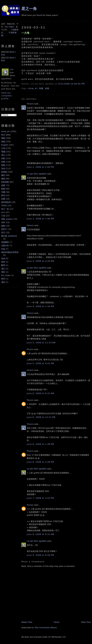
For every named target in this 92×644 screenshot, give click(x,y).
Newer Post (27, 622)
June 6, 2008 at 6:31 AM (40, 393)
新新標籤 (5, 182)
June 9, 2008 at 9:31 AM (40, 534)
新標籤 (4, 172)
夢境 (3, 195)
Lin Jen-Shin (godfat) (37, 174)
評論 (3, 249)
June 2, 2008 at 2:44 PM (40, 167)
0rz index (9, 27)
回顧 (3, 158)
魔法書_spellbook (9, 236)
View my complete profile (6, 96)
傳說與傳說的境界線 (10, 252)
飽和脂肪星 (6, 202)
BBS (3, 279)
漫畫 (3, 185)
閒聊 (3, 138)
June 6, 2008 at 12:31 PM (41, 417)
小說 (3, 216)
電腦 (3, 152)
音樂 (3, 162)
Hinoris (30, 104)
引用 (3, 148)
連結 (3, 282)
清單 (3, 222)
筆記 (3, 155)
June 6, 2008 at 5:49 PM (40, 462)
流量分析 (5, 246)
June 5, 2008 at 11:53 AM (41, 343)
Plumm (30, 349)
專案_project (7, 219)
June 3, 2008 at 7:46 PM (40, 219)
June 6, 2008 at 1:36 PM (40, 444)
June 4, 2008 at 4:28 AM (40, 261)
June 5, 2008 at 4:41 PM (40, 363)
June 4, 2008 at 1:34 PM (40, 306)
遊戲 (3, 142)
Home (57, 622)
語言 (3, 233)
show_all (5, 131)
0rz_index (6, 275)
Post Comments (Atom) (46, 628)
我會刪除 (5, 242)
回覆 (3, 199)
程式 (3, 135)
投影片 (4, 229)
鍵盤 (3, 226)
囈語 (3, 175)
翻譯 (3, 265)
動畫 (3, 189)
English (5, 145)
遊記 (3, 269)
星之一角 (5, 209)
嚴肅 (3, 179)
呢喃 (3, 165)
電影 (3, 272)
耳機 (3, 192)
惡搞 (3, 259)
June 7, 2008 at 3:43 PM (40, 498)
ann (3, 212)
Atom (12, 52)
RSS (3, 55)
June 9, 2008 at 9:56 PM (40, 555)
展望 (3, 262)
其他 (3, 169)
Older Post (86, 622)
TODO (4, 206)
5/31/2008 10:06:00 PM (71, 84)
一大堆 (25, 33)
